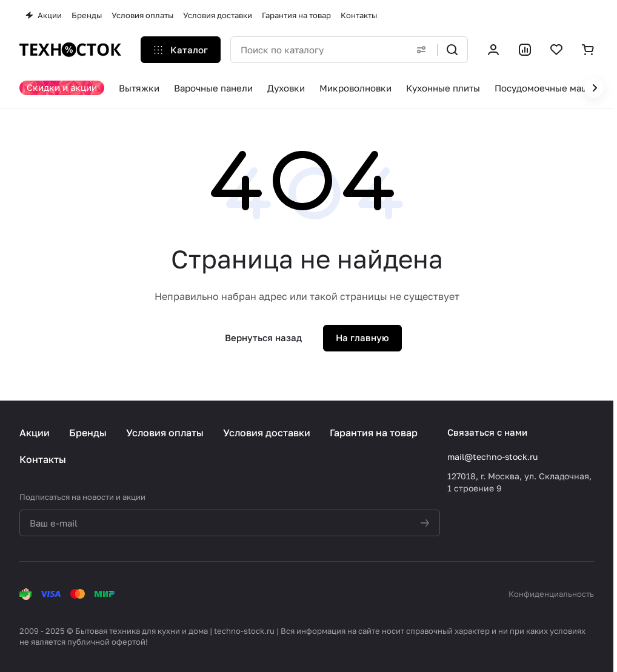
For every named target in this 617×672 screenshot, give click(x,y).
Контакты (43, 459)
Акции (35, 433)
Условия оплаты (165, 433)
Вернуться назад (263, 338)
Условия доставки (267, 433)
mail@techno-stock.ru (492, 457)
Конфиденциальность (551, 594)
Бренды (88, 433)
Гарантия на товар (374, 433)
